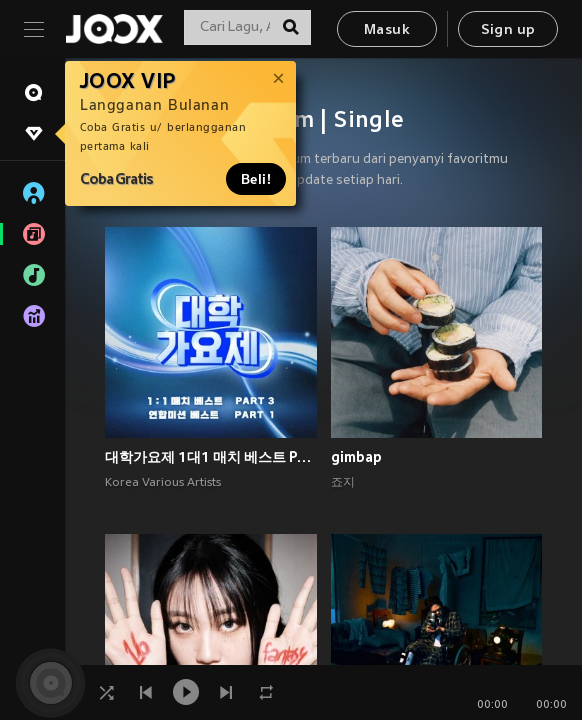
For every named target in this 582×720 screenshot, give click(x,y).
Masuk (387, 30)
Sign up (508, 30)
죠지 (343, 483)
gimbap (356, 457)
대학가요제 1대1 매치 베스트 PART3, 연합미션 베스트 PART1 (211, 457)
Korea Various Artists (163, 483)
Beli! (256, 179)
